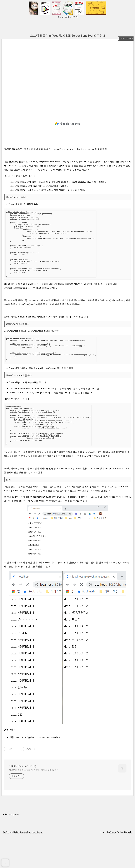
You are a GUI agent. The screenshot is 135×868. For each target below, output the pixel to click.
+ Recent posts (11, 846)
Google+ (40, 864)
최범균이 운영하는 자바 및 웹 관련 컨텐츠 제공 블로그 (34, 802)
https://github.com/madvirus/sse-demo (41, 769)
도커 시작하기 (71, 17)
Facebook (24, 864)
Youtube (32, 864)
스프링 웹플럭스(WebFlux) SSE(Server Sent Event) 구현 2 (68, 35)
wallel (130, 864)
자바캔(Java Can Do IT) (22, 798)
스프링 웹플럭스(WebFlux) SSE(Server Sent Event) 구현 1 (40, 161)
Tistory (113, 864)
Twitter (17, 864)
